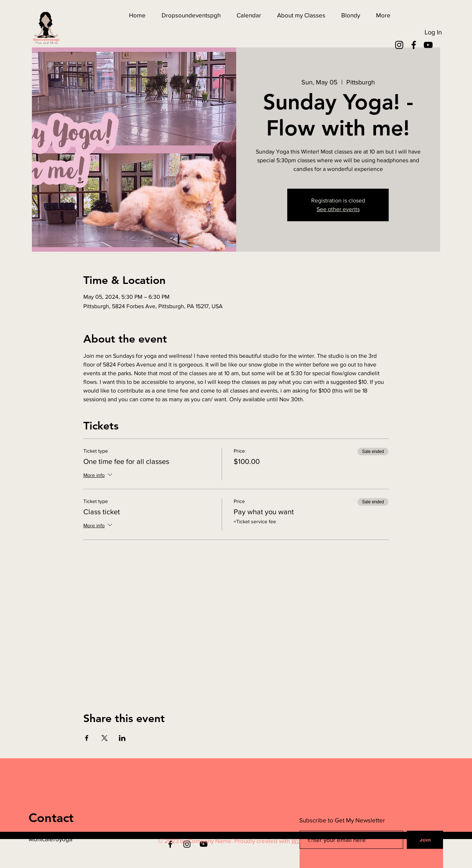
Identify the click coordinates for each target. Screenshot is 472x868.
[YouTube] (428, 45)
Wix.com (303, 841)
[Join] (425, 840)
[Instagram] (399, 45)
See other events (338, 209)
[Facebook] (414, 45)
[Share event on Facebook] (87, 738)
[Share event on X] (105, 738)
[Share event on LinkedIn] (122, 738)
